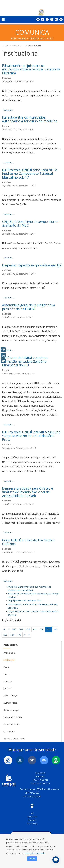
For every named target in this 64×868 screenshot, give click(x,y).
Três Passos (32, 824)
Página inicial (9, 653)
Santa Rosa (32, 817)
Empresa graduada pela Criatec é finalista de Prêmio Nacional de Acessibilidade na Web (27, 492)
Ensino (6, 667)
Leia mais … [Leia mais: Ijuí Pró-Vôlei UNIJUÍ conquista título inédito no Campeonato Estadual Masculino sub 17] (9, 214)
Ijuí (32, 813)
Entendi (32, 859)
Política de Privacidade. (35, 853)
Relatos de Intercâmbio (14, 738)
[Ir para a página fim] (29, 635)
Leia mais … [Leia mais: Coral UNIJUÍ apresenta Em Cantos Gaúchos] (9, 581)
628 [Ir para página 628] (28, 629)
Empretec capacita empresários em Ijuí (32, 265)
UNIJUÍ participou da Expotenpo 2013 (25, 601)
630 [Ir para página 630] (42, 629)
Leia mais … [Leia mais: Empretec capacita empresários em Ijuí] (9, 298)
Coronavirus (9, 731)
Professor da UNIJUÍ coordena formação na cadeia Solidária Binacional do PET (25, 361)
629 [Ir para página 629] (35, 629)
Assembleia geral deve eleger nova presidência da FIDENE (29, 307)
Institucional (9, 660)
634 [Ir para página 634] (12, 635)
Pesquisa (8, 674)
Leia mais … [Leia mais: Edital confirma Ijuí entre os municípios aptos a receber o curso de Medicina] (9, 110)
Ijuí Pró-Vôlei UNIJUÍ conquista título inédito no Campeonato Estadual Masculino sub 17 (30, 174)
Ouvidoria (40, 773)
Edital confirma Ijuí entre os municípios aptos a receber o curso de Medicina (31, 69)
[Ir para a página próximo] (25, 635)
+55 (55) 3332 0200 (32, 796)
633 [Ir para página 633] (5, 635)
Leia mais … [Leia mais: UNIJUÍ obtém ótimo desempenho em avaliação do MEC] (9, 258)
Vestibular (8, 689)
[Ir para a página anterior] (9, 629)
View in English (40, 780)
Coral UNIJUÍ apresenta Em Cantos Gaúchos (28, 542)
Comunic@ (11, 645)
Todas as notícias (11, 724)
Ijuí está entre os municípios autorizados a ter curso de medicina (30, 119)
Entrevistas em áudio (13, 717)
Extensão (8, 681)
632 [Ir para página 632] (55, 629)
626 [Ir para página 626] (14, 629)
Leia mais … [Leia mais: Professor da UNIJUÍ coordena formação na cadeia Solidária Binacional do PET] (9, 425)
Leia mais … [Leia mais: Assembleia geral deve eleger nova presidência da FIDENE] (9, 350)
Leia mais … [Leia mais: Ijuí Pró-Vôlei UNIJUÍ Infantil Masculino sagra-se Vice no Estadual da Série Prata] (9, 481)
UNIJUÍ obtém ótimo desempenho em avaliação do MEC (31, 223)
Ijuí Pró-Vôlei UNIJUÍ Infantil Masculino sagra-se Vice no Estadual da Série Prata (31, 436)
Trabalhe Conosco (40, 784)
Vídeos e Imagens (12, 696)
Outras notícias (10, 703)
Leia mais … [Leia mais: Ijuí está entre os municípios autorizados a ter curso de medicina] (9, 163)
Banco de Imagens (12, 710)
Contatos (40, 777)
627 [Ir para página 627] (21, 629)
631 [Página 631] (49, 629)
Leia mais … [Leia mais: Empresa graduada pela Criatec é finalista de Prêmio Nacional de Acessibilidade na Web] (9, 533)
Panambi (32, 820)
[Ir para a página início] (4, 629)
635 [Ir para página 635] (19, 635)
